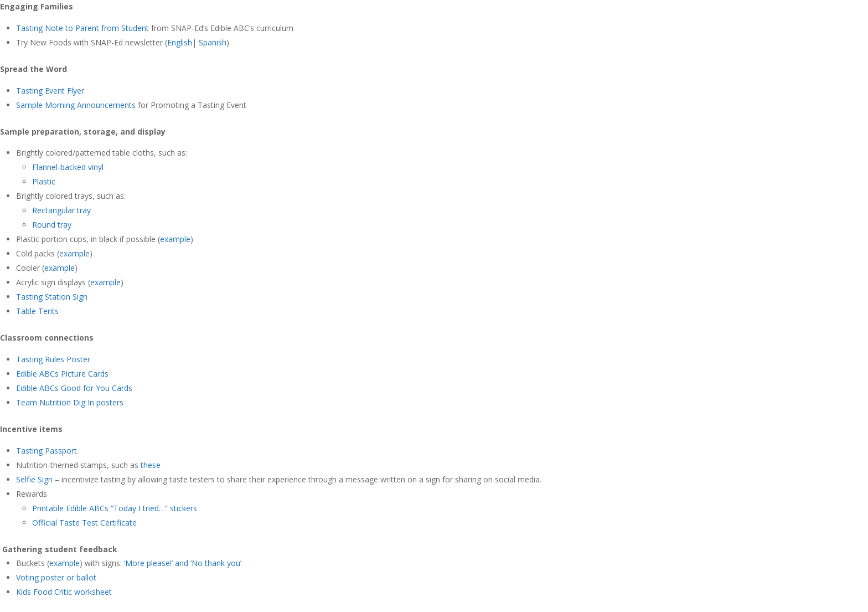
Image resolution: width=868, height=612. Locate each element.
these (151, 465)
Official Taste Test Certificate (84, 523)
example (175, 239)
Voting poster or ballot (56, 577)
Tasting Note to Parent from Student (82, 28)
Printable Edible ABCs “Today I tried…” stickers (115, 508)
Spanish (213, 42)
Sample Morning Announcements (76, 105)
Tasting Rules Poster (53, 359)
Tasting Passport (46, 451)
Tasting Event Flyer (50, 91)
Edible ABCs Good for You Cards (74, 388)
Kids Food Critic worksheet (64, 592)
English (180, 42)
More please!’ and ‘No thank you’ (183, 563)
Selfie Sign (34, 479)
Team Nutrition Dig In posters (71, 402)
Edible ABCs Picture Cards (62, 374)
